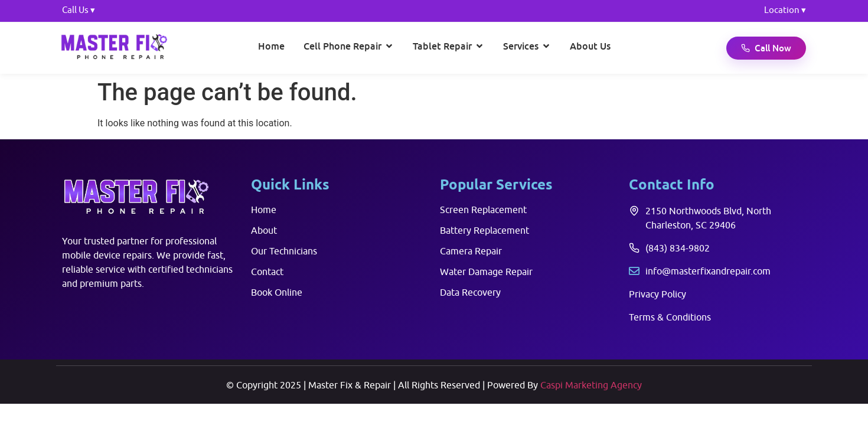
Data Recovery (470, 292)
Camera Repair (471, 251)
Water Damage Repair (486, 272)
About (264, 230)
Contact (267, 272)
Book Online (277, 292)
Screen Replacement (483, 210)
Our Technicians (284, 251)
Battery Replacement (484, 230)
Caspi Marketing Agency (591, 385)
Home (264, 210)
